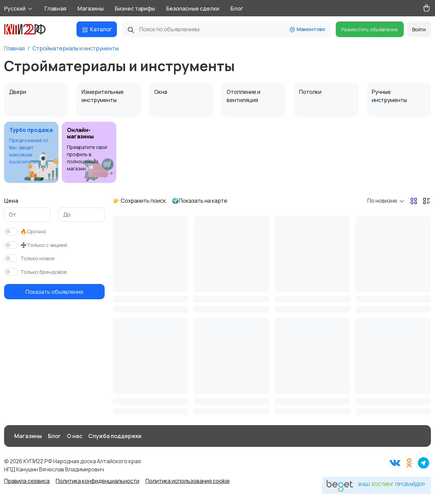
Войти (419, 29)
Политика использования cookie (188, 481)
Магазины (91, 9)
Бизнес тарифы (135, 9)
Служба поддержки (115, 436)
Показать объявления (54, 292)
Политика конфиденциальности (98, 481)
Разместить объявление (370, 29)
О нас (75, 436)
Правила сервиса (27, 481)
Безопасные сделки (193, 9)
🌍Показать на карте (200, 201)
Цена (11, 201)
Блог (237, 9)
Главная (55, 9)
